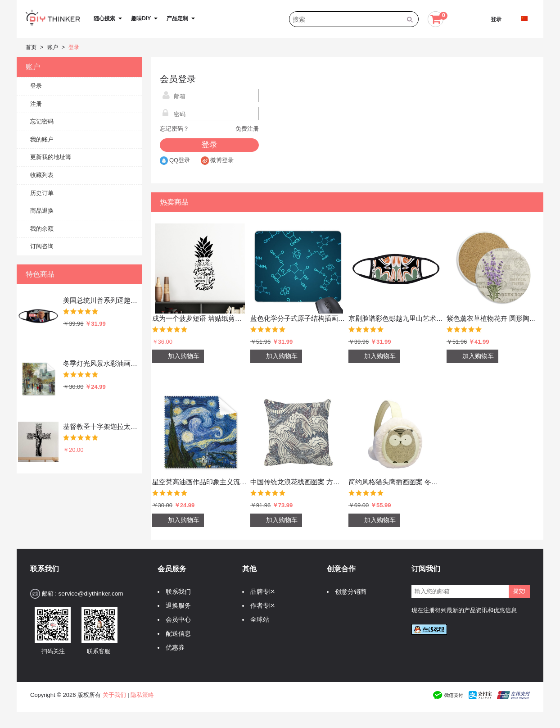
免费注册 (247, 129)
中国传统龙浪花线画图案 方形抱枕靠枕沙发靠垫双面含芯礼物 (298, 482)
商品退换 (42, 211)
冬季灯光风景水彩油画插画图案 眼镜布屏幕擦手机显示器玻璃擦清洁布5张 (101, 363)
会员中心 (176, 620)
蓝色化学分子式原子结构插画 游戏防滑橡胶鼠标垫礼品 (298, 318)
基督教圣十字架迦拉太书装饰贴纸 (101, 426)
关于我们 (114, 695)
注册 (36, 104)
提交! (519, 591)
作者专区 (261, 606)
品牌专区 (261, 592)
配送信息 (176, 634)
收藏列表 (42, 175)
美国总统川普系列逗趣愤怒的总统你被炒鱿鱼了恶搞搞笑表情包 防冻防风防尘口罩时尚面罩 (101, 300)
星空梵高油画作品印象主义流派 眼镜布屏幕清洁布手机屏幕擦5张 (200, 482)
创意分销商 (348, 592)
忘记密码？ (174, 129)
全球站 (257, 620)
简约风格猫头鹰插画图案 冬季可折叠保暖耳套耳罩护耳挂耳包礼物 (396, 482)
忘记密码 (42, 121)
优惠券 (173, 648)
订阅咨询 (42, 246)
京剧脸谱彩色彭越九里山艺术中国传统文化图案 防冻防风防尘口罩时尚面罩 (396, 318)
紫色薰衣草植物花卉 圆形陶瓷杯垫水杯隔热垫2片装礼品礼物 (494, 318)
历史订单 (42, 193)
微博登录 (217, 160)
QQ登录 (175, 160)
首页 (31, 47)
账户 (53, 47)
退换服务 (176, 606)
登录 (496, 19)
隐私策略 (142, 695)
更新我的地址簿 (51, 157)
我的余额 (42, 229)
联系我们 (176, 592)
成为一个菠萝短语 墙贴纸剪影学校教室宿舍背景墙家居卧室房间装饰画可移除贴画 (200, 318)
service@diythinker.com (90, 594)
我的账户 (42, 139)
